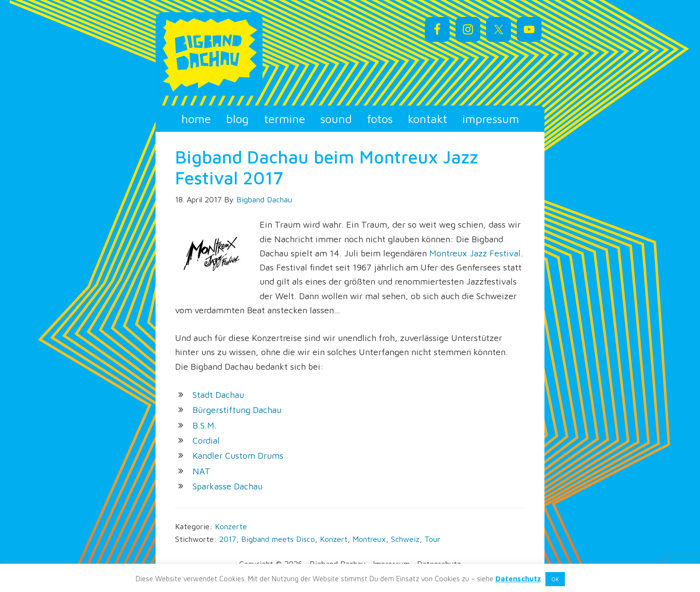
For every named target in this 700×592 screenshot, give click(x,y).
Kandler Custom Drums (238, 456)
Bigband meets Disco (278, 539)
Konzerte (231, 526)
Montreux (369, 539)
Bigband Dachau (243, 54)
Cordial (206, 440)
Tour (432, 539)
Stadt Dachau (218, 395)
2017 (228, 539)
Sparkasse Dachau (227, 486)
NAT (201, 471)
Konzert (334, 539)
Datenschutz (518, 579)
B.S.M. (205, 425)
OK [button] (555, 579)
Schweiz (405, 539)
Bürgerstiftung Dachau (237, 410)
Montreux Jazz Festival (475, 253)
